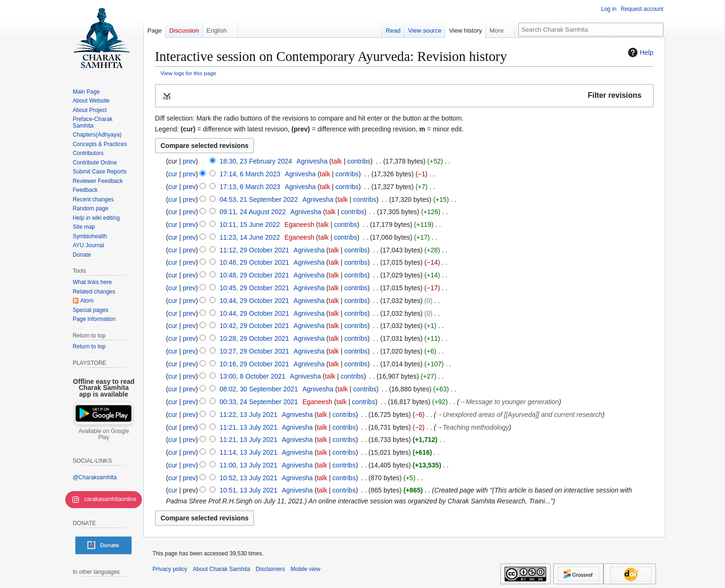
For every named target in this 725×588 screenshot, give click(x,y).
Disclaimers (271, 569)
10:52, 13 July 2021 (248, 478)
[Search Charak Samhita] (591, 30)
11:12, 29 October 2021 (254, 250)
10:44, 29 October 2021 (254, 301)
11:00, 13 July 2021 (248, 465)
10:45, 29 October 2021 (254, 288)
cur (173, 174)
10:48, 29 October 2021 (254, 262)
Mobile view (306, 569)
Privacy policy (170, 569)
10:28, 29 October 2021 (254, 338)
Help (640, 52)
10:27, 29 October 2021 (254, 351)
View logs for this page (188, 73)
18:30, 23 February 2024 (256, 161)
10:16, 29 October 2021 (254, 364)
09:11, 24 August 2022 (253, 212)
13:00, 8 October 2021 (252, 376)
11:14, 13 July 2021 (248, 452)
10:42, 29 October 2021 (254, 326)
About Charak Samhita (222, 569)
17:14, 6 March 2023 (250, 174)
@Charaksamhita (95, 477)
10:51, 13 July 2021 (248, 490)
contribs (359, 161)
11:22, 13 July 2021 (248, 415)
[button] (404, 96)
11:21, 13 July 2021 (248, 427)
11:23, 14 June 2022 (250, 237)
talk (337, 161)
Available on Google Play (104, 434)
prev (189, 161)
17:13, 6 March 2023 (250, 187)
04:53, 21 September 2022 (259, 199)
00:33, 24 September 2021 (259, 402)
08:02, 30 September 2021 (259, 389)
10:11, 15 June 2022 (250, 225)
